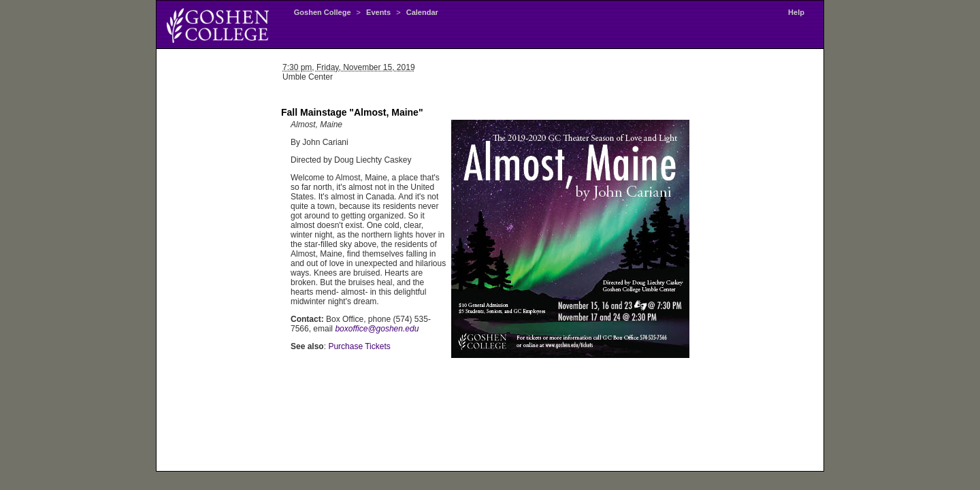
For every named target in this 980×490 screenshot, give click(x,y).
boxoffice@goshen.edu (377, 329)
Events (378, 12)
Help (796, 12)
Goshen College (323, 12)
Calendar (422, 12)
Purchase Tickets (359, 346)
